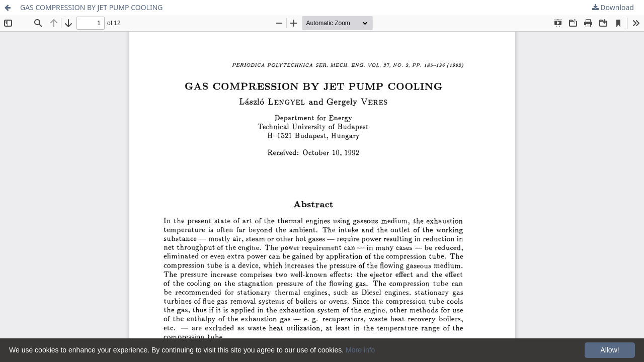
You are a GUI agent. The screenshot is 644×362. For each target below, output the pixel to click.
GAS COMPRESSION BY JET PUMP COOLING (92, 7)
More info (360, 350)
